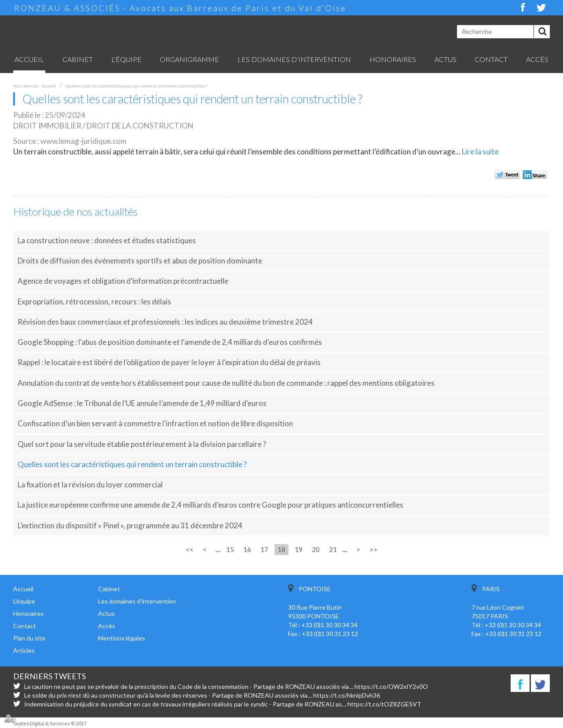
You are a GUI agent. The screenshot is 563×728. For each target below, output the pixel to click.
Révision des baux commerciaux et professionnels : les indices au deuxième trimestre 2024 (165, 322)
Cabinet (78, 59)
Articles (24, 650)
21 (333, 549)
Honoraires (393, 59)
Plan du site (29, 638)
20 (316, 549)
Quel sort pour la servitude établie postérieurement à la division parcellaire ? (142, 444)
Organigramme (189, 59)
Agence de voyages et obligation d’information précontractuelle (123, 281)
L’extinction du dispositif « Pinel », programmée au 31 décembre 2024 (130, 525)
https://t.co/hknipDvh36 (347, 695)
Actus (446, 59)
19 (299, 549)
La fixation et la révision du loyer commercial (90, 485)
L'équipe (126, 59)
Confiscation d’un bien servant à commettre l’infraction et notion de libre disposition (155, 423)
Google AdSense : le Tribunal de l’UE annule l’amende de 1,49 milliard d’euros (142, 403)
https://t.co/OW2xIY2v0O (391, 686)
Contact (491, 59)
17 (264, 549)
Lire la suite (480, 152)
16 (247, 549)
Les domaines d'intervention (294, 59)
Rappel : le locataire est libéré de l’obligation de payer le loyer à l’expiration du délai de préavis (169, 362)
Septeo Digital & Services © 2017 (50, 723)
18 (281, 549)
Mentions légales (122, 638)
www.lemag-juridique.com (84, 141)
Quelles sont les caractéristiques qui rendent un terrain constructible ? (137, 86)
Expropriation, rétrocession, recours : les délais (94, 302)
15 (230, 549)
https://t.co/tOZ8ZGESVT (384, 704)
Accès (537, 59)
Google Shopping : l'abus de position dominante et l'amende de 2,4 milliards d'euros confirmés (170, 342)
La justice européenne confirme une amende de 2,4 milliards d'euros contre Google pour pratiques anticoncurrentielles (210, 505)
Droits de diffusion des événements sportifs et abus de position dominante (140, 261)
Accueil (29, 59)
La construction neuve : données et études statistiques (107, 240)
